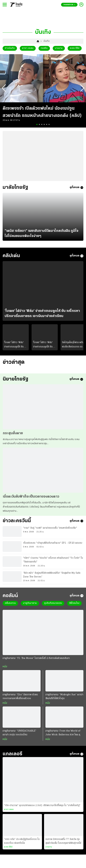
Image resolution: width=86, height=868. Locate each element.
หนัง (5, 671)
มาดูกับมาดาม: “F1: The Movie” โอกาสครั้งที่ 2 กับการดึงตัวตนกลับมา (36, 663)
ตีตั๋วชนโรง (74, 608)
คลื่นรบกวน (10, 608)
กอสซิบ (44, 48)
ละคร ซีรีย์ (75, 48)
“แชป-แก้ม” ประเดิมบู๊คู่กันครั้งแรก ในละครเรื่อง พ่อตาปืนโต (22, 847)
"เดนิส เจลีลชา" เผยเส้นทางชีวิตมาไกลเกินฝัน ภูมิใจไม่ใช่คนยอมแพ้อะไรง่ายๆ (42, 234)
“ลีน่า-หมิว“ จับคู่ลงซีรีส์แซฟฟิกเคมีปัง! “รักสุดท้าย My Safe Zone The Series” (52, 579)
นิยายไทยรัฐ (16, 382)
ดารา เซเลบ (28, 48)
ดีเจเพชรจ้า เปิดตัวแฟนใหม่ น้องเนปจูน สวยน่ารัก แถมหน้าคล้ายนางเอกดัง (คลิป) (42, 112)
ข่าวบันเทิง (10, 48)
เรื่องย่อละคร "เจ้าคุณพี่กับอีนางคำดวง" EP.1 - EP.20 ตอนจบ (53, 547)
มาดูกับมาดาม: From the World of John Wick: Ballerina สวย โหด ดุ (63, 737)
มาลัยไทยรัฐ (16, 188)
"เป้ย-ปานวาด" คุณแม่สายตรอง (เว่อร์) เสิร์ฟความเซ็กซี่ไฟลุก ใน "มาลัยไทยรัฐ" (42, 811)
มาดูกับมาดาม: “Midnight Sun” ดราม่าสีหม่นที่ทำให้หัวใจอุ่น (64, 701)
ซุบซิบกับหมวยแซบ (53, 608)
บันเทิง (47, 41)
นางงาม (59, 48)
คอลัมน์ (11, 600)
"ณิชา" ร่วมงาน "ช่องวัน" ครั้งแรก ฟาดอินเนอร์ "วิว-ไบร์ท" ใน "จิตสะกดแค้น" (53, 564)
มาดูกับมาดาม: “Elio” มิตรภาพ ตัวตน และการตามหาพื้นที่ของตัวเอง (20, 701)
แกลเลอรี (13, 759)
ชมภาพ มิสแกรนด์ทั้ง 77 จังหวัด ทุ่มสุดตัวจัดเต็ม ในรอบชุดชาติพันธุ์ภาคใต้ (63, 847)
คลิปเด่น (12, 257)
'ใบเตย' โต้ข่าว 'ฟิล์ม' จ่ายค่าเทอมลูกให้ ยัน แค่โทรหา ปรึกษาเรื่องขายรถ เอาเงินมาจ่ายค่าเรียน (42, 315)
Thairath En (69, 5)
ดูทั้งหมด (77, 188)
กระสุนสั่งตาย (13, 436)
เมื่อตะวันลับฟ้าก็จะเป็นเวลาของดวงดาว (31, 500)
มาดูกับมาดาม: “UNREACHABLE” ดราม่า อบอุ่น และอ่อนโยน (19, 737)
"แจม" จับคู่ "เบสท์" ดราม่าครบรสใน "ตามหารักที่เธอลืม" (50, 532)
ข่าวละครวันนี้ (18, 524)
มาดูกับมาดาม (30, 608)
